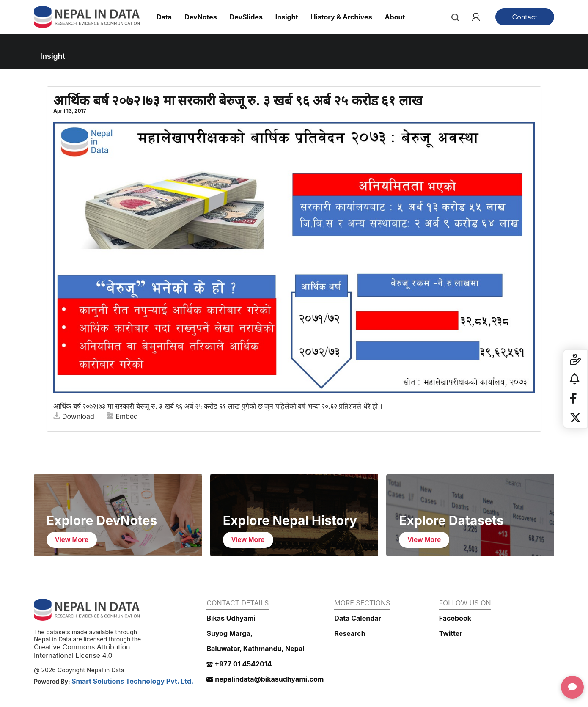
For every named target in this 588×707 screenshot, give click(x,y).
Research (350, 633)
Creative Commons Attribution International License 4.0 (82, 651)
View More (72, 540)
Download (74, 416)
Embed (122, 416)
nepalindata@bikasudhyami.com (265, 679)
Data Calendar (358, 618)
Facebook (455, 618)
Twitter (451, 633)
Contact (525, 17)
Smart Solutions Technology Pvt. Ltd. (133, 681)
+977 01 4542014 (239, 664)
